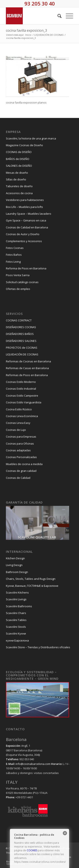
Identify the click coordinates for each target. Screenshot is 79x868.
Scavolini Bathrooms (19, 606)
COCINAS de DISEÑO (19, 152)
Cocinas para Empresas (21, 437)
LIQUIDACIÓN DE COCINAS (22, 354)
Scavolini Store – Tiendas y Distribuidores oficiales (38, 647)
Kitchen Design (15, 558)
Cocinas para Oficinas (20, 444)
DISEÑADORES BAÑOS (20, 334)
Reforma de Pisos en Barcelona (26, 268)
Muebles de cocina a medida (24, 464)
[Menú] (67, 16)
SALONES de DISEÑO (19, 166)
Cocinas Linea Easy (18, 423)
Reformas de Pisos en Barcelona (27, 375)
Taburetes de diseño (19, 186)
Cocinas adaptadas (18, 450)
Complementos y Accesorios (24, 241)
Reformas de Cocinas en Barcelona (28, 361)
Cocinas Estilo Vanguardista (24, 402)
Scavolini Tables (16, 620)
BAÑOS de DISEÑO (18, 159)
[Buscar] (57, 16)
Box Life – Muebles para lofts (24, 207)
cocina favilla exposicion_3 (26, 30)
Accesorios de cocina (19, 193)
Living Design (14, 565)
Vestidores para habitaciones (25, 200)
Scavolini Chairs (16, 613)
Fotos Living (13, 262)
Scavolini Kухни (16, 633)
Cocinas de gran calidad (21, 471)
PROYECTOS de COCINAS (22, 348)
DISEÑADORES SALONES (21, 341)
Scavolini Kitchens (17, 592)
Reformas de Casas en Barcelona (27, 368)
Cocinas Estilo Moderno (21, 382)
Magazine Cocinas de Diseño (24, 145)
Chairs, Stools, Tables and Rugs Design (31, 579)
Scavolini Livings (16, 599)
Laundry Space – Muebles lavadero (29, 214)
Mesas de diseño (17, 173)
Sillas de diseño (16, 179)
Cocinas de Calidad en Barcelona (27, 227)
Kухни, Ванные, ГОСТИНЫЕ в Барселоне (32, 586)
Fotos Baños (14, 255)
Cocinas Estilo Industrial (21, 389)
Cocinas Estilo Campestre (22, 396)
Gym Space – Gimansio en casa (26, 220)
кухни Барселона (17, 640)
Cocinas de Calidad (18, 478)
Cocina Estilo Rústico (19, 409)
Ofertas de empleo (18, 289)
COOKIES (32, 850)
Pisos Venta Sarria (18, 275)
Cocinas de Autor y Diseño (23, 234)
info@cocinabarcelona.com (33, 764)
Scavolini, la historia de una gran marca (31, 138)
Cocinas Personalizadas (21, 457)
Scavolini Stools (16, 627)
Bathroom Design (17, 572)
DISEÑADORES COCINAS (21, 327)
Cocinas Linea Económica (22, 416)
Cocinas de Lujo (16, 430)
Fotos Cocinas (15, 248)
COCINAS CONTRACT (19, 320)
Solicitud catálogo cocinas (22, 282)
